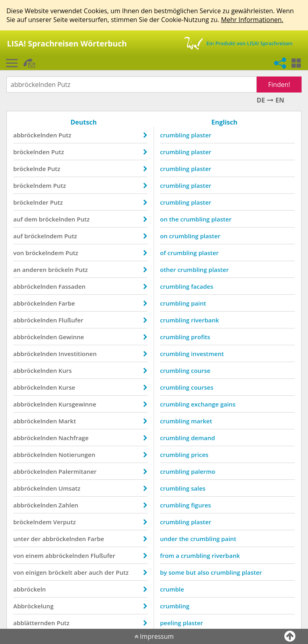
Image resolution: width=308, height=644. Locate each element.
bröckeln (61, 270)
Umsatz (70, 488)
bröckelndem (32, 185)
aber (80, 572)
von (19, 253)
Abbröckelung (33, 606)
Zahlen (68, 505)
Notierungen (77, 455)
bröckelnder (31, 202)
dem (31, 219)
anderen (34, 270)
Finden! (279, 85)
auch (96, 572)
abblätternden (34, 623)
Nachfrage (74, 438)
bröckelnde (29, 169)
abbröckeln (29, 589)
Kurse (67, 387)
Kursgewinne (77, 404)
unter (21, 539)
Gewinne (71, 337)
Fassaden (72, 286)
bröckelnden (31, 152)
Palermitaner (78, 471)
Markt (67, 421)
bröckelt (61, 572)
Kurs (65, 370)
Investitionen (78, 354)
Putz (65, 135)
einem (35, 555)
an (17, 270)
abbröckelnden (35, 135)
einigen (36, 572)
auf (18, 219)
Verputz (65, 522)
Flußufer (71, 320)
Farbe (67, 303)
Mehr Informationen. (252, 20)
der (36, 539)
